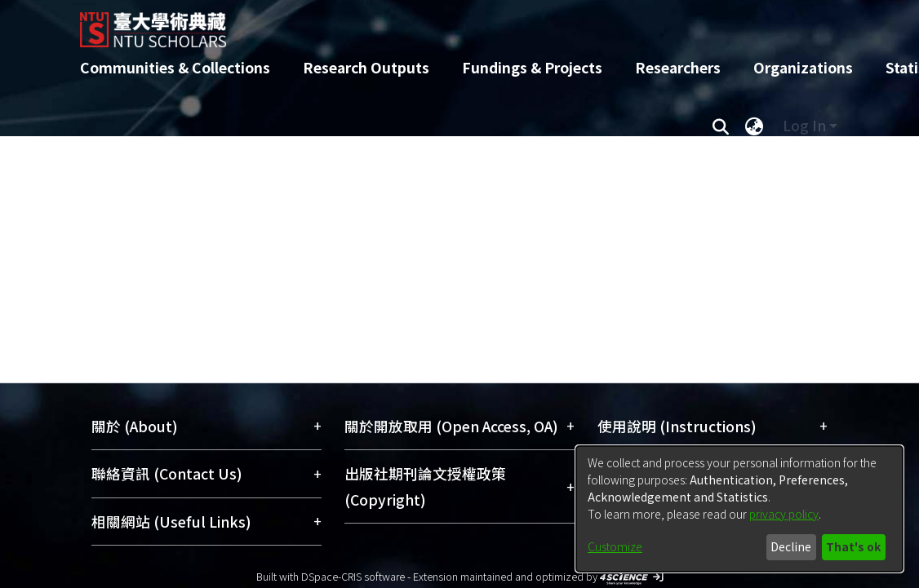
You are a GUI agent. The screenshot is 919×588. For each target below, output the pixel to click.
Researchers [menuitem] (678, 67)
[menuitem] (754, 126)
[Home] (445, 24)
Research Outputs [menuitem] (366, 67)
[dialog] (739, 509)
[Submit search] (720, 126)
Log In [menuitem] (804, 125)
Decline (791, 546)
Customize (615, 546)
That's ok (853, 546)
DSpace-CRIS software (353, 576)
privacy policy (784, 514)
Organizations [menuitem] (803, 67)
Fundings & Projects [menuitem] (532, 67)
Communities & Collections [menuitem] (175, 67)
